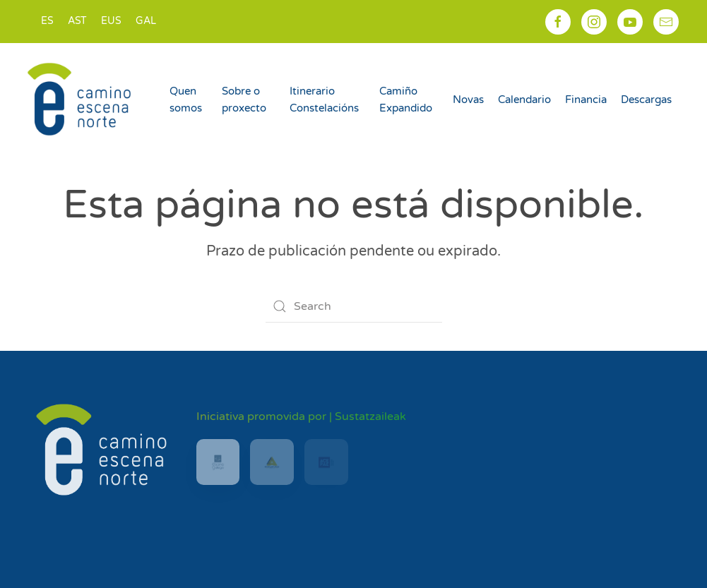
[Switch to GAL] (146, 22)
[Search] (354, 306)
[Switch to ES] (47, 22)
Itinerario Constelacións (324, 100)
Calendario (524, 100)
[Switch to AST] (77, 22)
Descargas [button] (646, 100)
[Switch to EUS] (111, 22)
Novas (468, 100)
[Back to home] (81, 99)
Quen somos (186, 100)
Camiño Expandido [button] (406, 100)
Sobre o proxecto (244, 100)
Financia (586, 100)
